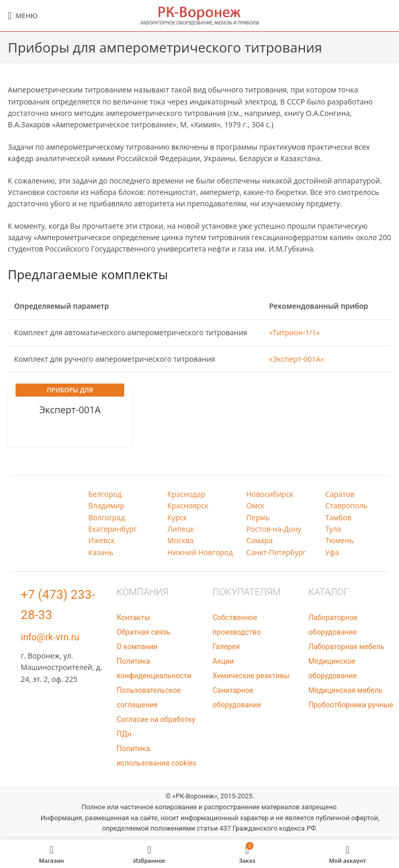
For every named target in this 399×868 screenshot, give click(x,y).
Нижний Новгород (200, 552)
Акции (223, 661)
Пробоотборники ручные (351, 705)
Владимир (107, 505)
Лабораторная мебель (347, 647)
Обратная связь (144, 632)
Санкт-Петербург (276, 552)
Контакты (134, 617)
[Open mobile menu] (23, 16)
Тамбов (338, 517)
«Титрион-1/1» (294, 332)
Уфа (332, 552)
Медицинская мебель (346, 690)
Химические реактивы (251, 676)
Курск (177, 517)
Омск (255, 505)
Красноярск (188, 505)
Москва (181, 540)
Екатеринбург (113, 529)
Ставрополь (347, 505)
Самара (260, 540)
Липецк (181, 529)
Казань (101, 552)
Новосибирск (270, 494)
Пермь (258, 517)
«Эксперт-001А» (297, 359)
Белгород (105, 494)
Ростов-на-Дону (274, 529)
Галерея (226, 647)
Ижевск (102, 540)
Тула (333, 529)
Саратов (340, 494)
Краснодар (186, 494)
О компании (137, 647)
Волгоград (107, 517)
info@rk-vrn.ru (50, 637)
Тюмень (340, 540)
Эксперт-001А (70, 410)
